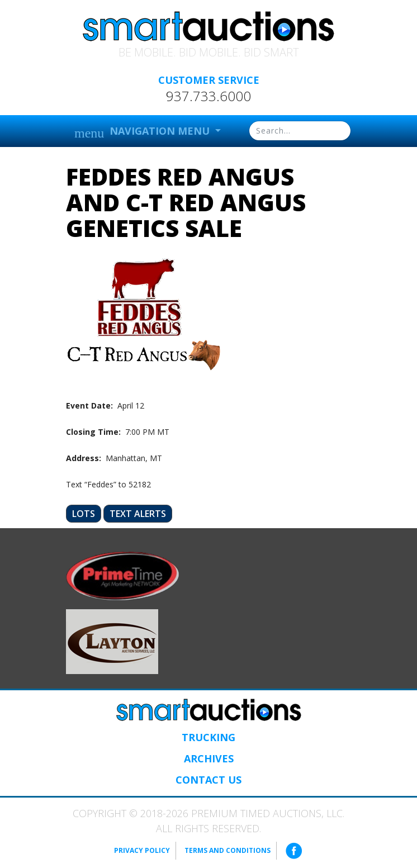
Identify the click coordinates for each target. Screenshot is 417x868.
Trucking (209, 737)
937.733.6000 (209, 96)
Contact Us (209, 780)
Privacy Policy (142, 850)
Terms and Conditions (228, 850)
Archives (209, 758)
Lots (84, 514)
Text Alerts (138, 514)
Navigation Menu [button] (143, 132)
